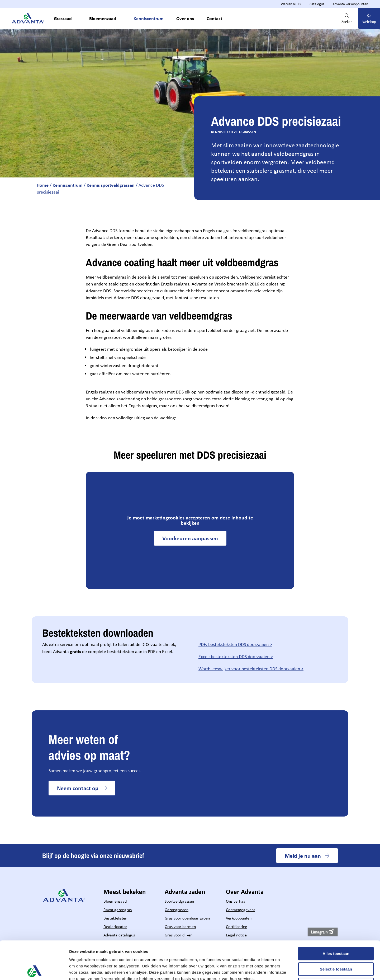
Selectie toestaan (336, 931)
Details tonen (285, 970)
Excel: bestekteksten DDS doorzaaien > (236, 657)
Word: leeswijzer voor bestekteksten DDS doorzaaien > (251, 669)
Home (43, 185)
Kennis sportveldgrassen (111, 185)
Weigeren (336, 946)
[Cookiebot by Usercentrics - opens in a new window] (34, 970)
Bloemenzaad (103, 18)
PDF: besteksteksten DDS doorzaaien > (235, 644)
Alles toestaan (336, 915)
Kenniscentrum (149, 18)
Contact (214, 18)
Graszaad (63, 18)
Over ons (185, 18)
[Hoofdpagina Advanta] (29, 18)
